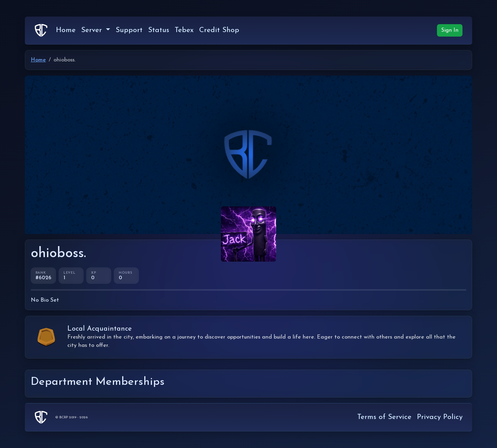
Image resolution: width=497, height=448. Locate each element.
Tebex (184, 30)
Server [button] (93, 30)
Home (66, 30)
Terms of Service (384, 417)
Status (159, 30)
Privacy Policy (440, 417)
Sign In (450, 30)
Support (129, 30)
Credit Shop (219, 30)
